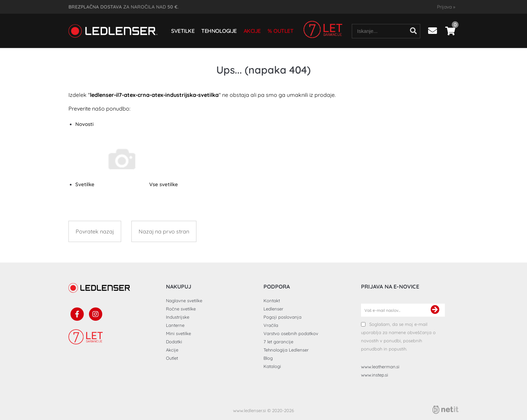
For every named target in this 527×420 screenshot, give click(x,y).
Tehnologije (219, 31)
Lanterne (175, 325)
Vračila (271, 325)
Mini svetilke (178, 333)
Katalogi (272, 366)
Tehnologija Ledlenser (286, 350)
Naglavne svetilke (184, 301)
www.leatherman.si (380, 367)
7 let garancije (278, 342)
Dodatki (174, 342)
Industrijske (178, 317)
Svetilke (183, 31)
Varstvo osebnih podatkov (291, 333)
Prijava (446, 7)
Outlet (283, 31)
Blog (268, 358)
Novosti (84, 124)
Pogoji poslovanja (282, 317)
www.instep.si (375, 375)
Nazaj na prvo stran (164, 231)
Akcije (252, 31)
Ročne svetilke (181, 309)
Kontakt (272, 301)
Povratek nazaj (95, 231)
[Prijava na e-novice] (435, 310)
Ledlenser (273, 309)
